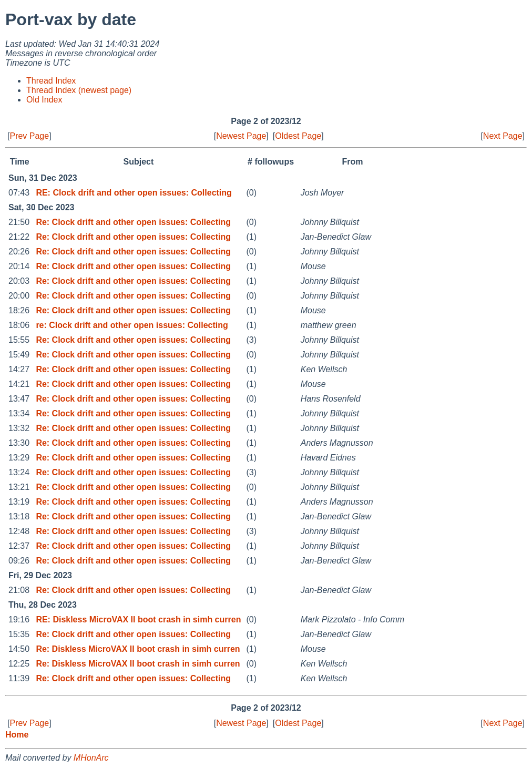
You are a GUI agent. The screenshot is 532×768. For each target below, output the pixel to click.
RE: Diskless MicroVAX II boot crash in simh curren (138, 619)
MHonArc (91, 758)
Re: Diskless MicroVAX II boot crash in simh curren (138, 649)
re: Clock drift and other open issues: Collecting (132, 325)
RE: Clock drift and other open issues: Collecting (134, 193)
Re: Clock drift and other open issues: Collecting (133, 222)
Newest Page (241, 136)
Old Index (44, 100)
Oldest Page (298, 136)
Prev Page (29, 136)
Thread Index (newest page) (79, 90)
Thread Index (51, 81)
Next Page (503, 136)
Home (17, 735)
